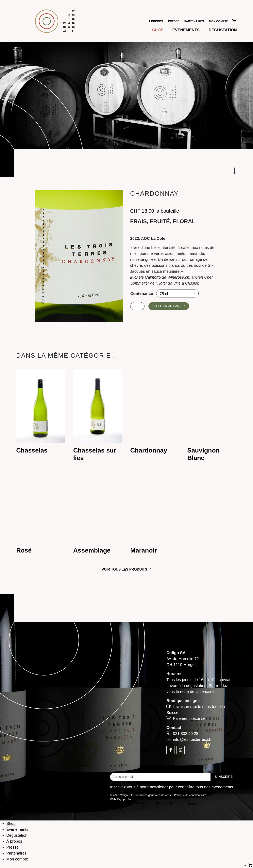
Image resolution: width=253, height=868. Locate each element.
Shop (158, 30)
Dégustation (223, 30)
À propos (156, 21)
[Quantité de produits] (137, 306)
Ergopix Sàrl (125, 799)
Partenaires (194, 21)
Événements (186, 30)
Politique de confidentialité (190, 795)
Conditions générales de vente (153, 795)
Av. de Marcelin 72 (183, 659)
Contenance (142, 293)
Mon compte (219, 21)
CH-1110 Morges (181, 665)
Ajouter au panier (169, 306)
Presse (174, 21)
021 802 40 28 (186, 734)
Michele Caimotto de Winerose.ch (160, 277)
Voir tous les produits (126, 569)
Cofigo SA (176, 653)
